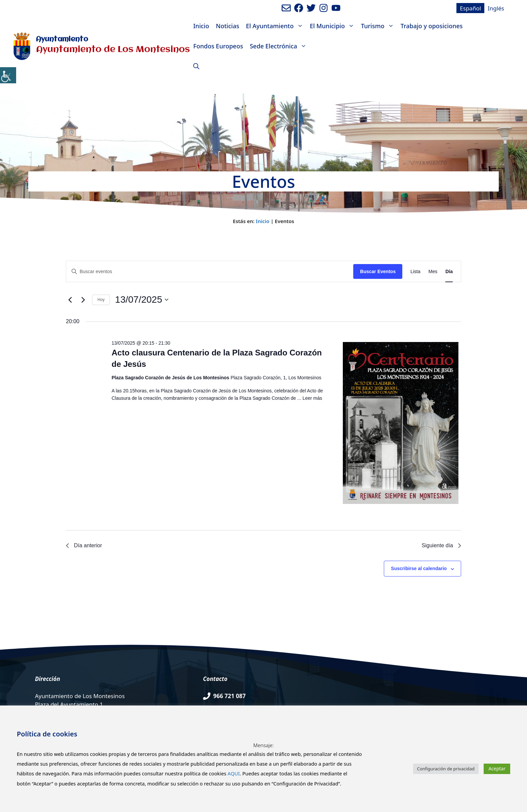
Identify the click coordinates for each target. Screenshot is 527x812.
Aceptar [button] (497, 768)
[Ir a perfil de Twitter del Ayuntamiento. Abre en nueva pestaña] (311, 8)
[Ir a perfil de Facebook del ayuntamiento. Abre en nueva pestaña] (299, 8)
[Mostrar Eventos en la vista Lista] (415, 272)
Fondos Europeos (218, 46)
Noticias (227, 26)
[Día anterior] (70, 300)
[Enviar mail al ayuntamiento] (286, 8)
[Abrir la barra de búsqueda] (196, 66)
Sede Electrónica (280, 46)
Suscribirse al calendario (419, 568)
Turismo (379, 26)
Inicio (201, 26)
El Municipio (334, 26)
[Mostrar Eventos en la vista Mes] (433, 272)
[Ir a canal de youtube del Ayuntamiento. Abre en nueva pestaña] (336, 8)
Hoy (101, 300)
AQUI (234, 773)
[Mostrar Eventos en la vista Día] (449, 272)
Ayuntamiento (62, 39)
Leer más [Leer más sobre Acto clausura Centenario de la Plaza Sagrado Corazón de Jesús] (312, 398)
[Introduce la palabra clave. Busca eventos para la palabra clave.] (210, 272)
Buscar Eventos (378, 271)
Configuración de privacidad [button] (446, 769)
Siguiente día (441, 545)
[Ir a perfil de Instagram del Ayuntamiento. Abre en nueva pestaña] (323, 8)
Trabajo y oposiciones (432, 26)
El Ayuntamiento (276, 26)
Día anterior (84, 545)
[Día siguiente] (83, 300)
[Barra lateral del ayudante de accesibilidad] (8, 75)
